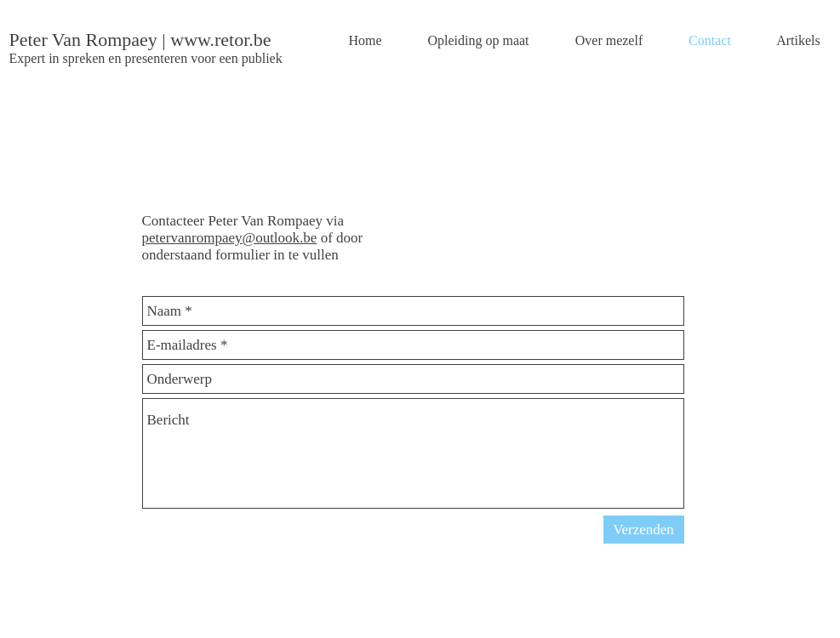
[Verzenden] (644, 530)
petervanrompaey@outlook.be (230, 238)
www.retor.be (220, 40)
